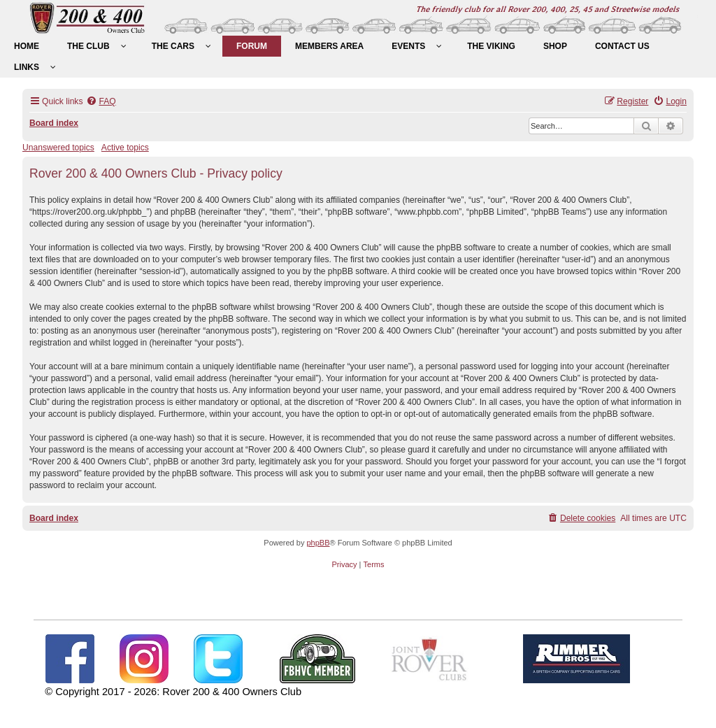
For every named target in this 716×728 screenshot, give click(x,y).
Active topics (125, 148)
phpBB (318, 543)
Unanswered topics (58, 148)
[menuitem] (27, 46)
